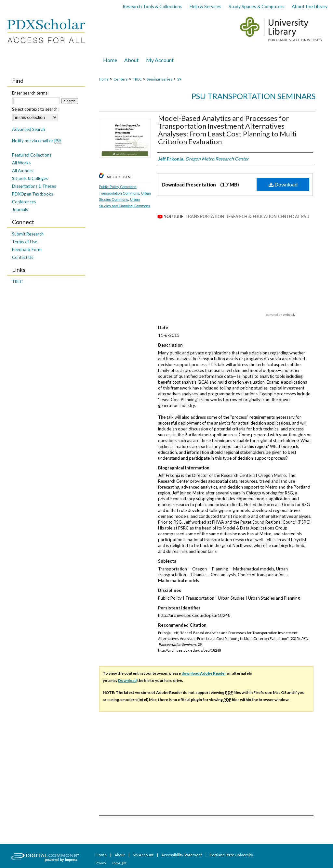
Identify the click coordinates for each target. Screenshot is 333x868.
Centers (121, 79)
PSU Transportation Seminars (253, 96)
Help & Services (206, 6)
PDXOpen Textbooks (33, 194)
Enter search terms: (30, 93)
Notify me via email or (37, 141)
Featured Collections (32, 155)
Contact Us (23, 257)
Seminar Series (160, 79)
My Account (143, 855)
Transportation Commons (119, 193)
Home (104, 79)
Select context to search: (35, 109)
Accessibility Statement (182, 855)
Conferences (24, 202)
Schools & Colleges (30, 178)
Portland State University (231, 855)
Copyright (119, 863)
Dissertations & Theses (34, 186)
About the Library (310, 6)
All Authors (23, 171)
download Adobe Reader (204, 673)
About (120, 855)
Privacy (101, 863)
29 (179, 79)
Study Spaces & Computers (257, 6)
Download (283, 184)
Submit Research (28, 234)
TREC (137, 79)
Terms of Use (25, 242)
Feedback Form (27, 249)
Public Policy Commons (118, 187)
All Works (21, 163)
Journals (20, 210)
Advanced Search (28, 129)
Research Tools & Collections (153, 6)
